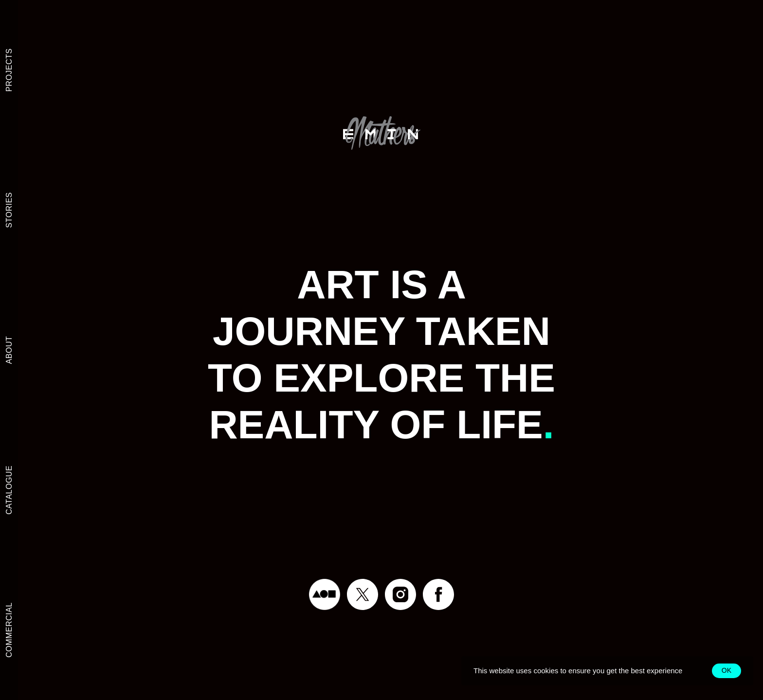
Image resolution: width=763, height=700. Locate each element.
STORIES (9, 210)
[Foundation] (325, 594)
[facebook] (438, 594)
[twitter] (363, 594)
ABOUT (9, 350)
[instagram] (400, 594)
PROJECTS (9, 70)
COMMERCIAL (9, 630)
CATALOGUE (9, 490)
